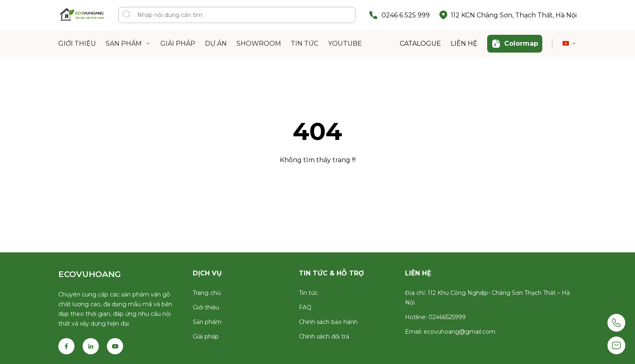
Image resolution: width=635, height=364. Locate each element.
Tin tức (308, 293)
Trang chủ (207, 293)
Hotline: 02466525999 (435, 317)
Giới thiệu (206, 307)
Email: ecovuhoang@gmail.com (450, 332)
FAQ (305, 307)
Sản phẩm (207, 322)
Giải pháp (206, 336)
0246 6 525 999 (406, 15)
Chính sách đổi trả (324, 336)
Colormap (515, 44)
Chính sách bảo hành (328, 322)
